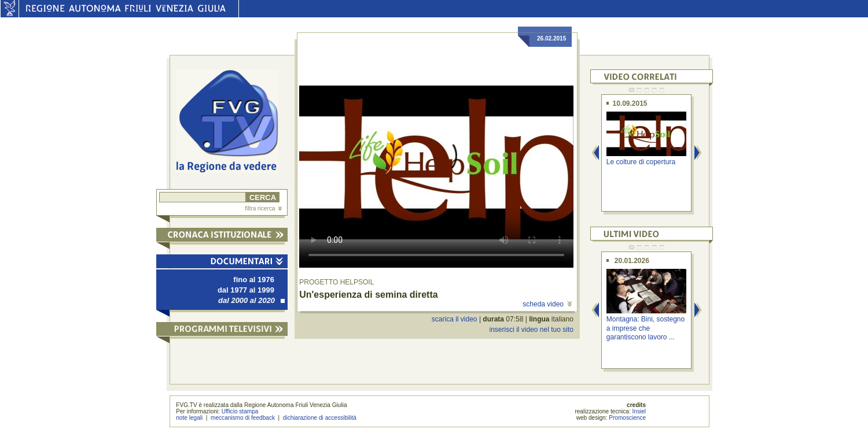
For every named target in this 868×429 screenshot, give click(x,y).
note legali (189, 418)
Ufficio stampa (240, 411)
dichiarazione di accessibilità (320, 418)
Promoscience (627, 418)
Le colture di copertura (641, 162)
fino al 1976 (254, 280)
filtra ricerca (263, 208)
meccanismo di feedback (243, 418)
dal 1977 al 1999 (246, 290)
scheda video (547, 304)
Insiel (639, 411)
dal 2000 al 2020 (251, 300)
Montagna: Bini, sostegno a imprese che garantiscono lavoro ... (646, 328)
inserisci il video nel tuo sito (531, 330)
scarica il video (455, 319)
